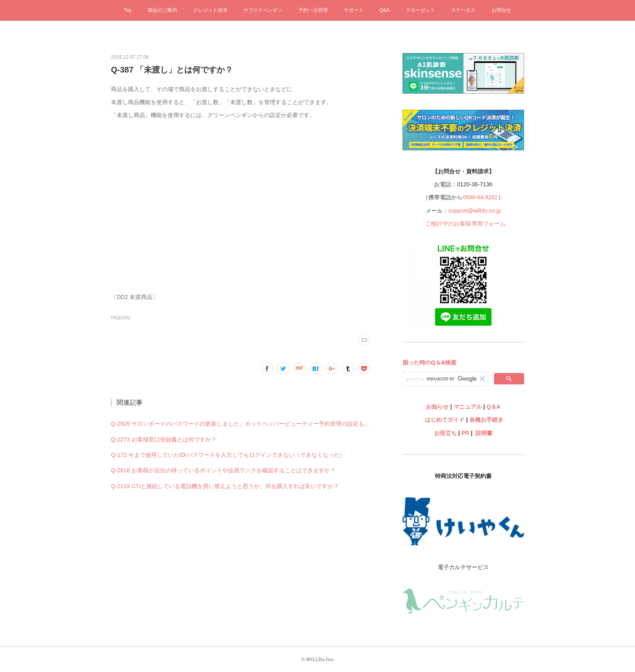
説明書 (484, 433)
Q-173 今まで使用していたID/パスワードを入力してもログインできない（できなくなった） (228, 455)
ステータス (463, 10)
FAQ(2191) (121, 318)
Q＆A (493, 407)
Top (128, 10)
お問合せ (501, 10)
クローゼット (420, 10)
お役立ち (445, 433)
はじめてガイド (444, 420)
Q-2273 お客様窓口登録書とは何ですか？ (164, 439)
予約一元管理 (313, 10)
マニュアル (468, 407)
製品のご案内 (162, 10)
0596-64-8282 (480, 197)
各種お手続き (486, 420)
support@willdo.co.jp (474, 211)
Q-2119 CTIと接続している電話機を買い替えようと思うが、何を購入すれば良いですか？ (225, 486)
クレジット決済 (210, 10)
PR (465, 433)
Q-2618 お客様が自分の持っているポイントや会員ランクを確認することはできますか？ (223, 470)
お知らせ (437, 407)
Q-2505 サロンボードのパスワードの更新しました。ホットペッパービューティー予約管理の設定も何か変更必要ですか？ (241, 424)
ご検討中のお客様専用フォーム (466, 224)
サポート (354, 10)
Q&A (385, 10)
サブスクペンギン (263, 10)
